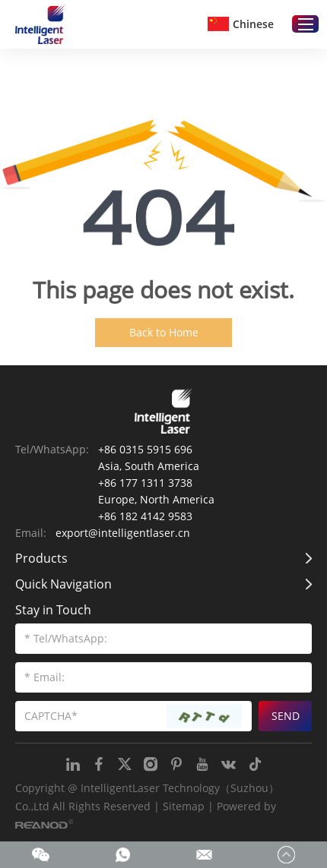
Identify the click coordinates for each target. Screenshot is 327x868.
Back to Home (164, 332)
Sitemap (184, 806)
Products (41, 558)
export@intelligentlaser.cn (123, 533)
